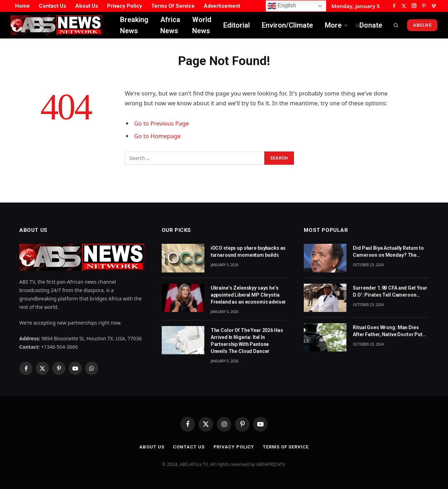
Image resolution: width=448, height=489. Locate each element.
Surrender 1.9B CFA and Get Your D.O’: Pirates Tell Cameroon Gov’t (390, 292)
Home (22, 6)
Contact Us (52, 6)
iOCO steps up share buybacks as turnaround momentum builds (248, 251)
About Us (87, 6)
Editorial (237, 25)
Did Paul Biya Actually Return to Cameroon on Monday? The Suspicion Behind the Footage (388, 252)
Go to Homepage (157, 136)
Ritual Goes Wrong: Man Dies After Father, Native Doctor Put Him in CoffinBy (388, 331)
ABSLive (422, 25)
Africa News (170, 25)
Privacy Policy (125, 6)
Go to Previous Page (162, 123)
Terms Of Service (173, 6)
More (333, 25)
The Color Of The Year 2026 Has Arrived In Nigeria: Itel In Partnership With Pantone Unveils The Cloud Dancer (247, 341)
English (282, 6)
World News (202, 25)
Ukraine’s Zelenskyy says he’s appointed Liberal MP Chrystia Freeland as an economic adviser (248, 295)
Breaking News (134, 25)
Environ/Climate (287, 25)
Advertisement (222, 6)
